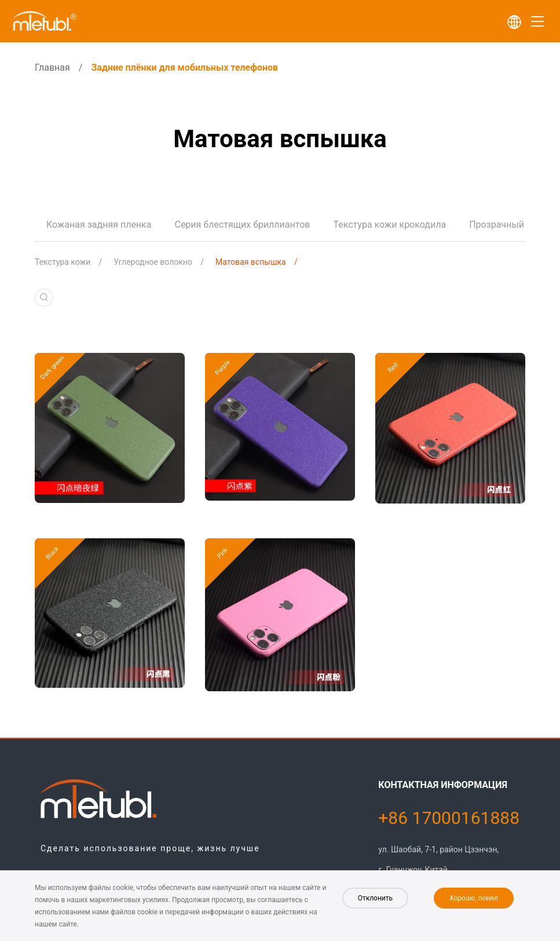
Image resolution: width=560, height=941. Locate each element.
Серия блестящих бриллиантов (242, 225)
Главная (52, 68)
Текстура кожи (63, 262)
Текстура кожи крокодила (389, 225)
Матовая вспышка (251, 262)
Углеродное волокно (153, 262)
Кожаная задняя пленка (99, 225)
